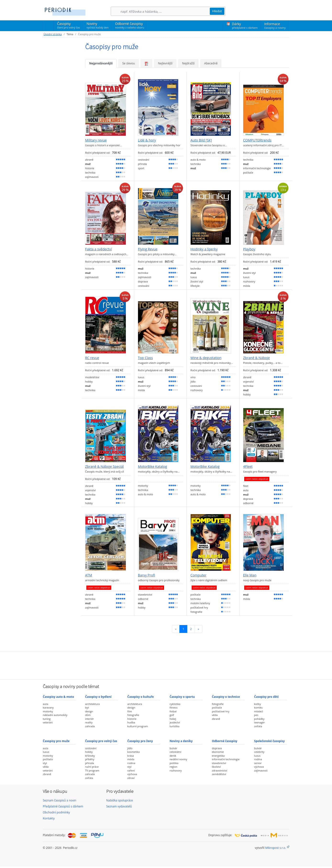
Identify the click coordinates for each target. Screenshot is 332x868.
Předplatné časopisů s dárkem (63, 806)
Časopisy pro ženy (140, 741)
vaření (131, 770)
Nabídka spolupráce (120, 800)
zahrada (90, 726)
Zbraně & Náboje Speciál (105, 467)
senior (258, 763)
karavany (48, 707)
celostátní (175, 752)
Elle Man (250, 575)
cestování (91, 748)
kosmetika (133, 752)
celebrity (259, 752)
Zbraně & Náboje (256, 358)
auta (45, 704)
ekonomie (218, 752)
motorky (48, 711)
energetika (218, 756)
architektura (92, 704)
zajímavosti (261, 770)
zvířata (258, 726)
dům (88, 715)
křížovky (90, 756)
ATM (89, 575)
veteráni (48, 722)
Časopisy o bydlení (98, 697)
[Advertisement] (166, 665)
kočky (257, 704)
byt (87, 707)
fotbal (173, 711)
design (89, 711)
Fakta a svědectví (99, 249)
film (130, 711)
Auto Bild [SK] (201, 140)
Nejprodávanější (101, 63)
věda (215, 715)
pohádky (259, 719)
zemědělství (219, 774)
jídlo (130, 748)
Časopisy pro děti (266, 697)
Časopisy (69, 26)
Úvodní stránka (53, 34)
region (173, 767)
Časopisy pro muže (56, 741)
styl (45, 763)
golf (172, 715)
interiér (90, 719)
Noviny (98, 25)
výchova (132, 774)
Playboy (249, 249)
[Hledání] (165, 11)
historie (132, 719)
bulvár (173, 748)
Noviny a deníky (181, 741)
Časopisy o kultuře (141, 697)
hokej (173, 719)
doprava (217, 748)
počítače (217, 707)
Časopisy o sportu (182, 697)
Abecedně (211, 63)
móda (131, 759)
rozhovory (176, 770)
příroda (90, 763)
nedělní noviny (178, 759)
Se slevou (129, 63)
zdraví (131, 778)
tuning (47, 719)
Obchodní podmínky (56, 812)
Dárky (245, 26)
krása (130, 756)
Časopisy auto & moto (58, 697)
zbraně (216, 719)
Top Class (145, 358)
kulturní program (138, 726)
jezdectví (175, 722)
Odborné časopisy (130, 25)
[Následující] (199, 629)
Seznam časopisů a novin (60, 800)
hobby (89, 752)
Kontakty (49, 818)
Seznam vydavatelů (119, 806)
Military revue (96, 140)
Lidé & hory (147, 140)
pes (256, 715)
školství (216, 767)
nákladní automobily (55, 715)
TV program (92, 770)
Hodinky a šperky (204, 249)
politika (174, 763)
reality (89, 722)
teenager (259, 722)
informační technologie (226, 759)
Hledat (217, 11)
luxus (46, 752)
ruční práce (92, 767)
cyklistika (175, 704)
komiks (258, 707)
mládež (258, 711)
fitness (174, 707)
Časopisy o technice (226, 697)
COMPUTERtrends (257, 140)
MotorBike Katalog (152, 467)
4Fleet (248, 467)
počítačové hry (221, 711)
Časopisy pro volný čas (101, 741)
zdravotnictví (220, 770)
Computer (198, 575)
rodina (131, 763)
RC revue (92, 358)
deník (173, 756)
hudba (131, 722)
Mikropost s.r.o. (276, 848)
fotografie (133, 715)
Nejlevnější (165, 63)
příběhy (90, 759)
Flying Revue (148, 249)
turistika (174, 726)
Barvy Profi (146, 575)
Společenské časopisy (269, 741)
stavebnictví (219, 763)
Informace (275, 26)
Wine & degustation (206, 358)
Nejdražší (188, 63)
